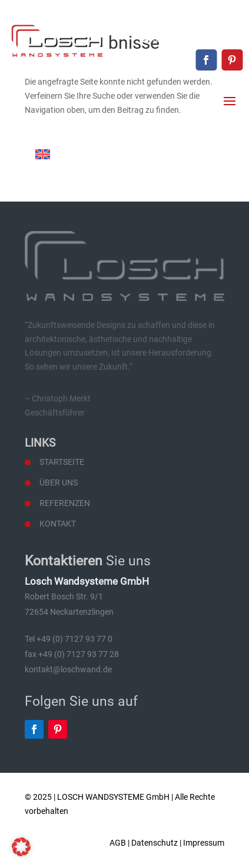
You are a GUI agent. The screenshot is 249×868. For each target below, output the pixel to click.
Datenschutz (155, 843)
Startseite (62, 462)
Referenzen (65, 503)
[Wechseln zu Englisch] (43, 155)
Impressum (204, 843)
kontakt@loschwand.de (197, 39)
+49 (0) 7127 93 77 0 (203, 19)
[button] (21, 847)
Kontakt (58, 524)
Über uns (59, 482)
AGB (118, 843)
